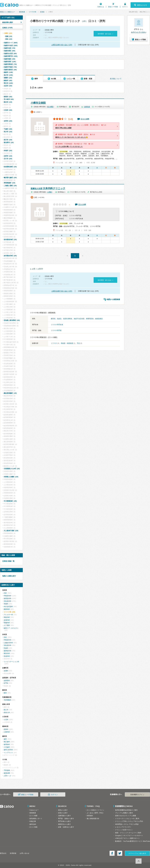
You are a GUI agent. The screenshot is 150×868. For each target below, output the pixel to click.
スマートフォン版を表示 (137, 853)
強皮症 (59, 319)
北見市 (8, 86)
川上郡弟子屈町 (11, 531)
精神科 (6, 729)
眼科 (5, 693)
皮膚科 (6, 671)
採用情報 (13, 853)
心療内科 (7, 732)
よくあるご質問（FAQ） (96, 813)
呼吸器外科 (8, 640)
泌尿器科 (7, 680)
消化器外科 (8, 645)
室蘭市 (8, 78)
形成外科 (7, 656)
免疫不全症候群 (79, 319)
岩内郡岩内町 (10, 240)
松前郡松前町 (10, 167)
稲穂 (9, 36)
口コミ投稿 (33, 827)
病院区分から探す (64, 824)
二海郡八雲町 (10, 186)
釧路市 (8, 80)
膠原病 (53, 319)
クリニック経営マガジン (124, 830)
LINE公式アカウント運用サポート (127, 838)
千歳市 (8, 129)
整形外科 (7, 653)
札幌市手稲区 (10, 67)
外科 (5, 637)
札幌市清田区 (10, 70)
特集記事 (33, 821)
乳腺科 (6, 648)
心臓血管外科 (8, 643)
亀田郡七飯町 (10, 178)
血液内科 (7, 620)
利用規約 (90, 816)
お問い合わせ (25, 853)
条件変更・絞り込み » (105, 34)
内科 (5, 593)
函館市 (8, 72)
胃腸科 (6, 604)
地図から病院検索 (113, 299)
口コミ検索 (33, 816)
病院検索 (22, 12)
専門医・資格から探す (66, 819)
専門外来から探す (64, 821)
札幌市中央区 (11, 45)
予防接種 (7, 770)
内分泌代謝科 (8, 607)
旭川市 (8, 75)
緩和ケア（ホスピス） (11, 628)
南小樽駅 (50, 107)
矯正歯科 (7, 742)
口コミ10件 (85, 119)
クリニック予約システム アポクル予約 (129, 821)
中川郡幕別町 (10, 501)
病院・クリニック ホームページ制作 (128, 833)
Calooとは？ (34, 810)
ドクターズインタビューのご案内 (127, 819)
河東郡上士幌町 (11, 477)
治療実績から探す (64, 816)
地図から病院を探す (9, 576)
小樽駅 (50, 192)
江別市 (8, 110)
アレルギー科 (8, 615)
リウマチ (54, 343)
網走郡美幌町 (10, 393)
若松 (9, 39)
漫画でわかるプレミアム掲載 (126, 816)
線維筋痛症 (99, 319)
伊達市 (8, 151)
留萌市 (8, 97)
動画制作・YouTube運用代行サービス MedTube (133, 841)
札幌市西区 (10, 62)
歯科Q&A (33, 824)
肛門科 (6, 683)
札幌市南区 (9, 59)
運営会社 (3, 853)
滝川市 (8, 132)
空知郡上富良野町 (12, 320)
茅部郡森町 (9, 183)
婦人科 (6, 710)
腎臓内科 (7, 623)
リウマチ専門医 (56, 330)
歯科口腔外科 (8, 750)
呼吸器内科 (8, 596)
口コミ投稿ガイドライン (95, 810)
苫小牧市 (9, 99)
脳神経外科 (8, 651)
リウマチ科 (32, 12)
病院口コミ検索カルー (8, 12)
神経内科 (7, 617)
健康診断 (7, 773)
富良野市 (9, 142)
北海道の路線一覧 (8, 561)
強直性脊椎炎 (68, 319)
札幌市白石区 (10, 54)
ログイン (125, 7)
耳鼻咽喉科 (8, 700)
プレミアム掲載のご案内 (124, 813)
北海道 (42, 12)
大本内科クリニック (48, 188)
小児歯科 (7, 747)
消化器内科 (8, 601)
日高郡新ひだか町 (12, 469)
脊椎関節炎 (90, 319)
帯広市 (8, 83)
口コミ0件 (82, 204)
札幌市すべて (11, 43)
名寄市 (8, 121)
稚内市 (8, 102)
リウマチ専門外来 (57, 325)
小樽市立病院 (38, 103)
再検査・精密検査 (67, 343)
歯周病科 (7, 744)
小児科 (6, 720)
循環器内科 (8, 598)
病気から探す (63, 810)
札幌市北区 (9, 48)
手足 (78, 343)
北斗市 (8, 159)
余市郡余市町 (10, 256)
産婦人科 (7, 712)
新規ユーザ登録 (113, 7)
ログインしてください (139, 32)
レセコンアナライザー (123, 827)
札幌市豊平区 (11, 56)
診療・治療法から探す (66, 827)
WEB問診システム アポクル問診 (127, 824)
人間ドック (8, 776)
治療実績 (87, 107)
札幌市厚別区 (10, 64)
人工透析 (7, 625)
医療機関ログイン (137, 795)
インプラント (8, 752)
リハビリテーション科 (11, 662)
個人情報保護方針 (93, 819)
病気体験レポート (36, 819)
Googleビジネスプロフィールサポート (129, 835)
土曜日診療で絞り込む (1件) (62, 45)
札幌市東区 (9, 51)
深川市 (8, 140)
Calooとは (101, 7)
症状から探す (63, 813)
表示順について (116, 79)
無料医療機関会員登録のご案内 (126, 810)
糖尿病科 (7, 609)
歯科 (5, 739)
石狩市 (8, 156)
